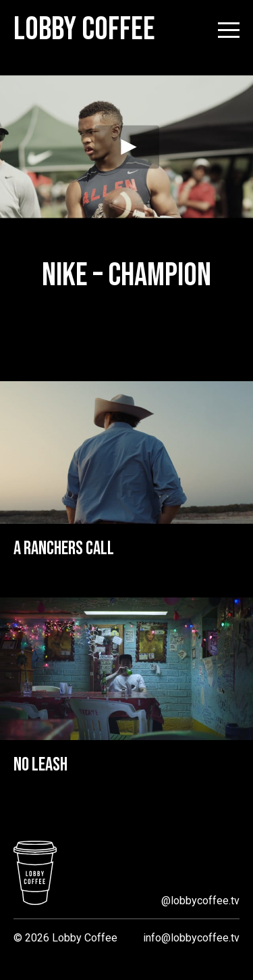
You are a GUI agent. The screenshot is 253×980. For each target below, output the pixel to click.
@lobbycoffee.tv (200, 901)
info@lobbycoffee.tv (191, 938)
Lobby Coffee (84, 30)
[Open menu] (229, 30)
